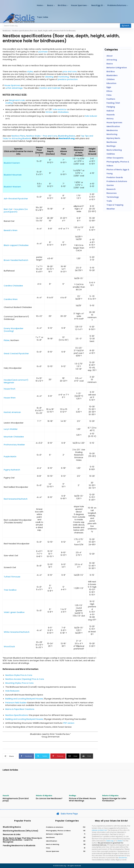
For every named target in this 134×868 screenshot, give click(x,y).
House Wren (10, 398)
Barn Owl (8, 209)
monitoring (63, 77)
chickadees (63, 112)
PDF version (69, 723)
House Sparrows (12, 85)
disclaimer (123, 857)
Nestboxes (7, 31)
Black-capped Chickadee (16, 245)
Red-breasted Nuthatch (16, 499)
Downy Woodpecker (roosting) (14, 330)
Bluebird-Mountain (13, 175)
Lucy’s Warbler (11, 429)
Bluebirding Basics (67, 136)
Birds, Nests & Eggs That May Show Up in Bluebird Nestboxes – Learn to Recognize (22, 840)
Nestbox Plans (18, 136)
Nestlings (72, 795)
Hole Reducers (12, 691)
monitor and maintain (50, 88)
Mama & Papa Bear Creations (20, 709)
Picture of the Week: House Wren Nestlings (82, 800)
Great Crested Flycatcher (16, 353)
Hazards (6, 795)
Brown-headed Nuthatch (16, 260)
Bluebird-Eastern (12, 163)
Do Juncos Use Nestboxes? (49, 798)
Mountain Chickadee (14, 437)
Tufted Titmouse (12, 577)
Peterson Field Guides (16, 703)
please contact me (99, 830)
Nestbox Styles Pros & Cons (19, 675)
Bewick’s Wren (11, 230)
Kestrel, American (12, 412)
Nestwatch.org (67, 138)
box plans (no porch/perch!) (16, 210)
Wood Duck (9, 646)
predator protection (68, 79)
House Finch (10, 389)
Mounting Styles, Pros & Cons (19, 683)
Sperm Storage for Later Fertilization (114, 800)
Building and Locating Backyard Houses (24, 699)
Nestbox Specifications (17, 715)
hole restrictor (60, 109)
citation (120, 841)
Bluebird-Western (12, 187)
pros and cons (70, 71)
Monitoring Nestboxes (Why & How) (21, 831)
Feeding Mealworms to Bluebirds (19, 845)
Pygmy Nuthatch (12, 470)
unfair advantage (14, 88)
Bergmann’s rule (17, 100)
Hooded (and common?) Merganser (16, 381)
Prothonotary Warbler (14, 445)
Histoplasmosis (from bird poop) (15, 800)
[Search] (126, 26)
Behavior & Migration (44, 795)
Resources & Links (12, 834)
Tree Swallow (10, 590)
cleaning (49, 77)
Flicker (7, 340)
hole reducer (91, 116)
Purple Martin (10, 456)
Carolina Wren (11, 299)
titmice (49, 112)
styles (30, 71)
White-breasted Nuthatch (17, 632)
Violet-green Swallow (14, 612)
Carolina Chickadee (13, 286)
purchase (43, 52)
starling (9, 103)
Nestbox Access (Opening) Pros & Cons (25, 679)
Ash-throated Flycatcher (16, 199)
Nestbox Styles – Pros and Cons (42, 136)
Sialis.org (110, 841)
